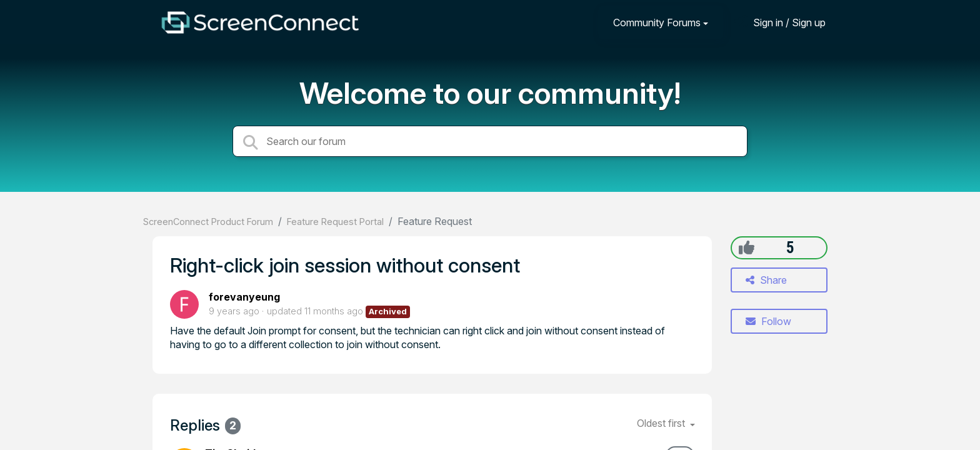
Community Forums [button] (657, 22)
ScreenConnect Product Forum (208, 222)
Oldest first (662, 423)
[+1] (747, 247)
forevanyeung (244, 297)
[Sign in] (780, 22)
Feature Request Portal (335, 222)
